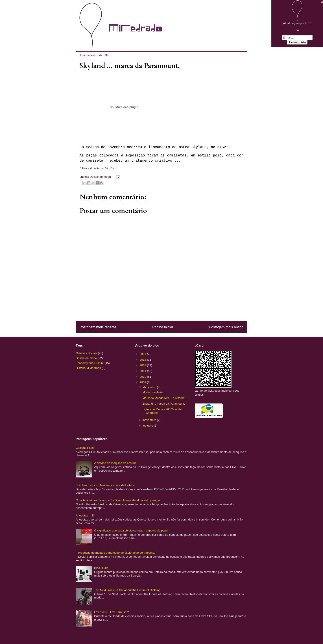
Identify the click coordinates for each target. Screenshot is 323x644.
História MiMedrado (88, 368)
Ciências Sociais (86, 353)
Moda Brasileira (153, 392)
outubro (148, 426)
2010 (143, 377)
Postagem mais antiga (226, 327)
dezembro (150, 387)
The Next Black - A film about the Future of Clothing (127, 590)
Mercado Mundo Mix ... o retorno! (164, 398)
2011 (143, 371)
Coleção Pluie (85, 448)
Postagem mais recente (98, 327)
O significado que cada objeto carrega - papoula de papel (131, 530)
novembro (150, 420)
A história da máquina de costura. (116, 463)
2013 (143, 360)
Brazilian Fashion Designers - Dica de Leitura (105, 485)
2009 (143, 382)
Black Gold (101, 568)
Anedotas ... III (85, 515)
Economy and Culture (90, 363)
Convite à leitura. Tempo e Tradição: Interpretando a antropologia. (118, 500)
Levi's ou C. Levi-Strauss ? (111, 612)
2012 (143, 365)
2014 (143, 354)
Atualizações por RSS (297, 23)
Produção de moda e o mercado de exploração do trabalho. (117, 553)
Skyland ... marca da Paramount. (164, 404)
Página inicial (163, 327)
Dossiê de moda (100, 177)
